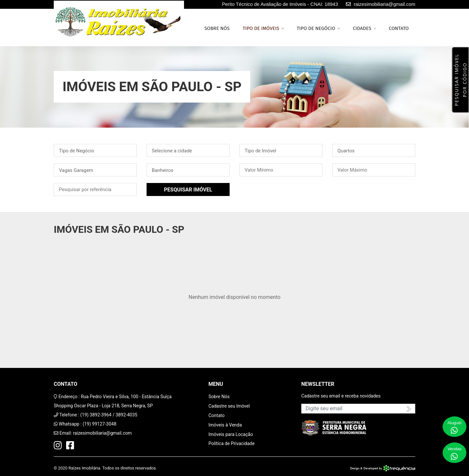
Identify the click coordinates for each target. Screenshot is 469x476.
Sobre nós (217, 28)
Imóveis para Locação (231, 434)
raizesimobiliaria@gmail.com (102, 433)
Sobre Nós (219, 397)
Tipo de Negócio (318, 28)
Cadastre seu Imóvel (229, 406)
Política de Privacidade (232, 443)
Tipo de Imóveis (263, 28)
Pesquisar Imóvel (188, 190)
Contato (399, 28)
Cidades (364, 28)
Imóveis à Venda (225, 425)
